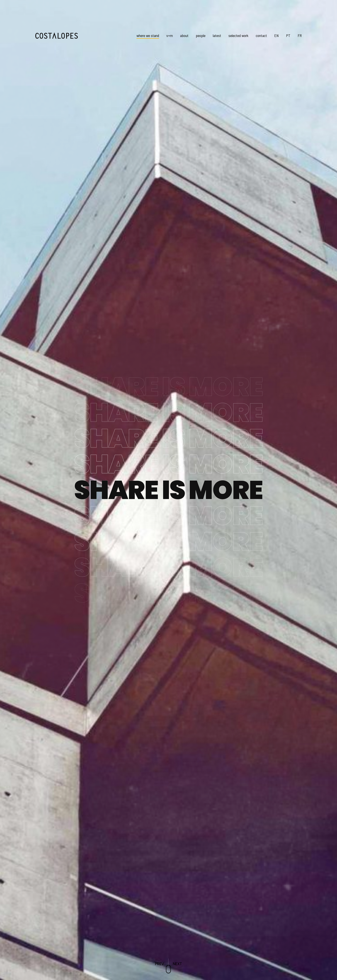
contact (261, 35)
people (201, 35)
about (184, 35)
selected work (238, 35)
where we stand (148, 35)
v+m (170, 35)
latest (217, 35)
